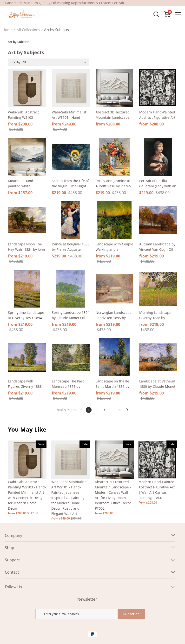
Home (7, 30)
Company (13, 535)
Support (12, 560)
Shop (10, 548)
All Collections (28, 30)
